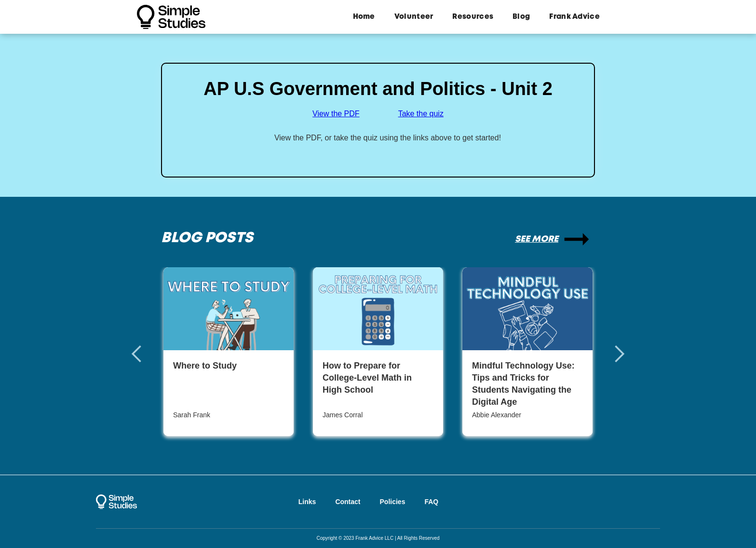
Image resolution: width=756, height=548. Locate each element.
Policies (393, 502)
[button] (147, 354)
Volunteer (414, 17)
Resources (473, 17)
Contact (348, 502)
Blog (521, 17)
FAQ (431, 502)
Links (307, 502)
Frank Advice (574, 17)
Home (364, 17)
